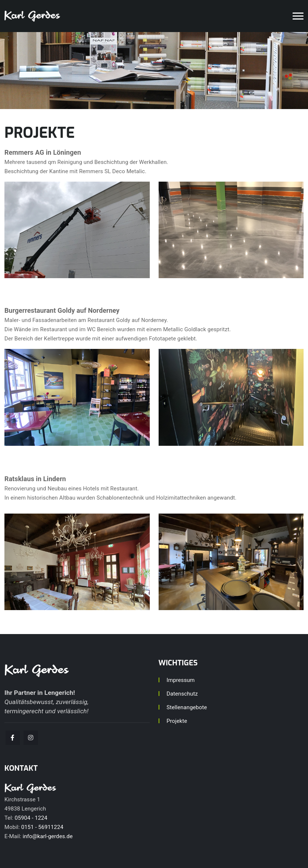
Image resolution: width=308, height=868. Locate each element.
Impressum (181, 680)
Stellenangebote (187, 708)
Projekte (177, 721)
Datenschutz (182, 694)
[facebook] (13, 738)
